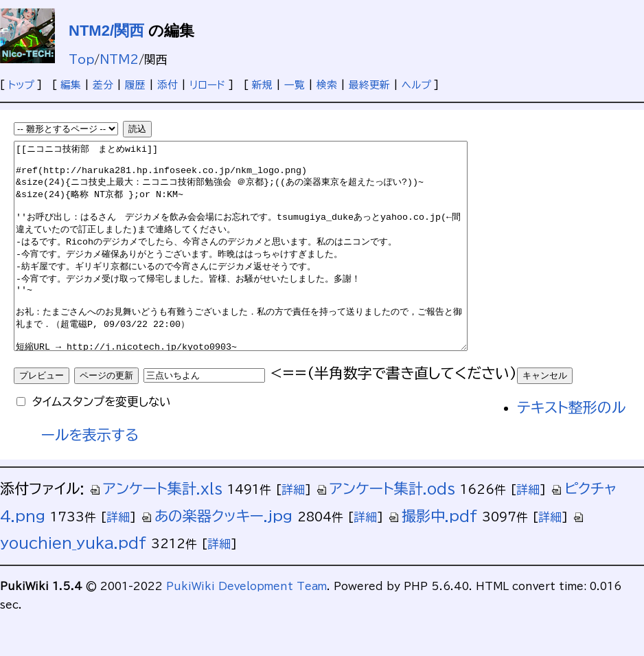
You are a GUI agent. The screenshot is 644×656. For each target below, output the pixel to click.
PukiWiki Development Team (246, 627)
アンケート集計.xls (156, 530)
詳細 (293, 531)
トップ (21, 85)
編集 (71, 85)
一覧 (295, 85)
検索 (327, 85)
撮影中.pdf (433, 557)
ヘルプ (416, 85)
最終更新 (369, 85)
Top (81, 59)
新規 (262, 85)
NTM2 (119, 59)
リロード (207, 85)
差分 (103, 85)
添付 (168, 85)
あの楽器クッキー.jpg (217, 557)
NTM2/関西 (106, 31)
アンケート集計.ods (386, 530)
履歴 (135, 85)
